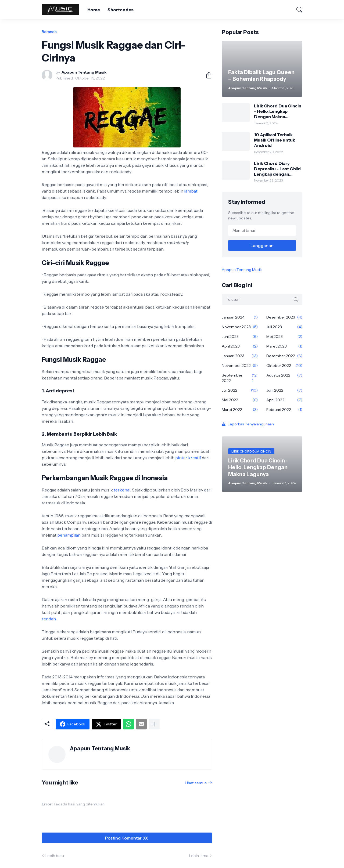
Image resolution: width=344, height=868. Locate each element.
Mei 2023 (284, 337)
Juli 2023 (284, 327)
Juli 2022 (240, 390)
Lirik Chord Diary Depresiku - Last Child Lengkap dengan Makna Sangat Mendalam (277, 169)
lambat (191, 191)
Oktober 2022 (284, 366)
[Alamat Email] (262, 230)
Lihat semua (196, 783)
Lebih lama (199, 856)
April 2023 (240, 346)
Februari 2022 (284, 410)
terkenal (122, 490)
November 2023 (240, 327)
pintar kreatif (188, 458)
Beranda (49, 32)
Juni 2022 (284, 390)
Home (94, 10)
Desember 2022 (284, 356)
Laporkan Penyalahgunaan (251, 424)
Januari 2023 (240, 356)
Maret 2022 (240, 410)
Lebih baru (55, 856)
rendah (49, 619)
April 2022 (284, 400)
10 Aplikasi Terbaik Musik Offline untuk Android (274, 140)
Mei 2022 (240, 400)
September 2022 (240, 378)
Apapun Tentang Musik (242, 270)
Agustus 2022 (284, 375)
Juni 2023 (240, 337)
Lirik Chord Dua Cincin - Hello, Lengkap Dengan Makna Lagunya (278, 111)
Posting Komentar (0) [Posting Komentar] (127, 838)
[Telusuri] (297, 10)
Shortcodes (120, 10)
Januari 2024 (240, 317)
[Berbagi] (207, 75)
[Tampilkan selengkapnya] (154, 724)
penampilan (69, 535)
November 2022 (240, 366)
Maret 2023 (284, 346)
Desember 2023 (284, 317)
